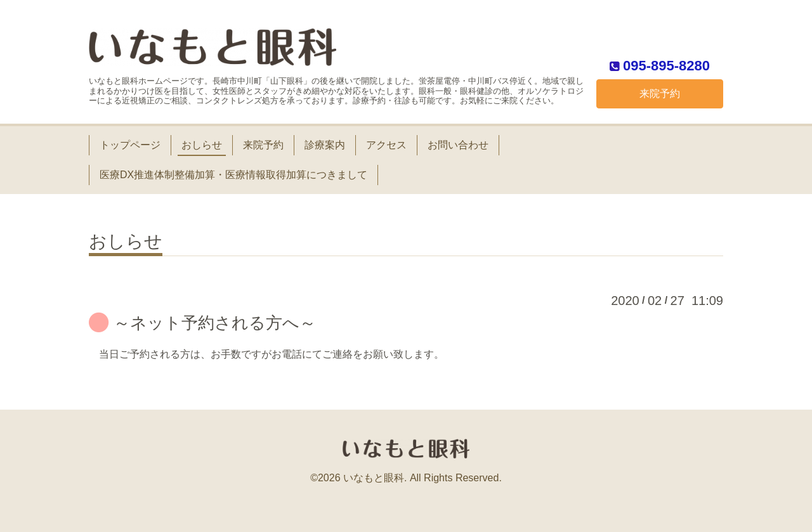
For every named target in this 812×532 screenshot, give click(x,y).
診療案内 (325, 145)
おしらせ (202, 145)
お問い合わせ (458, 145)
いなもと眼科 (374, 478)
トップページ (130, 145)
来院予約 (660, 94)
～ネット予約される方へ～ (215, 323)
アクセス (386, 145)
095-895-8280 (666, 65)
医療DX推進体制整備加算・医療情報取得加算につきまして (233, 175)
